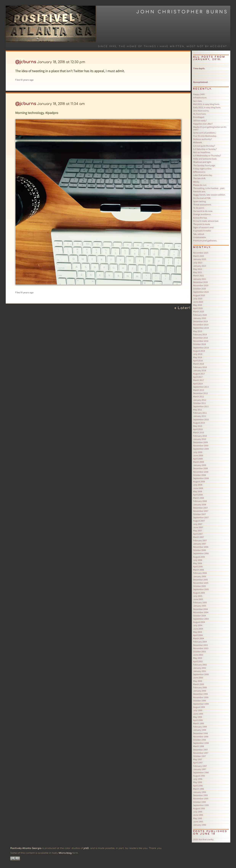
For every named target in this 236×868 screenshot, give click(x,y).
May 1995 (198, 818)
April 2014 (198, 384)
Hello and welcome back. (205, 159)
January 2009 (200, 465)
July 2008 (198, 485)
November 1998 (201, 736)
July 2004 (198, 625)
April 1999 (198, 720)
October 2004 (200, 616)
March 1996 (199, 789)
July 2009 (198, 452)
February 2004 (200, 642)
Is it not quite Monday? (204, 146)
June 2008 (198, 488)
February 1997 (200, 766)
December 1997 (200, 750)
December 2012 (200, 393)
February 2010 (200, 436)
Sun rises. (198, 101)
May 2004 (198, 632)
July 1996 (198, 779)
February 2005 (200, 602)
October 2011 (200, 403)
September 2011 (201, 406)
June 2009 (198, 455)
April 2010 (198, 429)
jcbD (86, 848)
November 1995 (201, 798)
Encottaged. (199, 117)
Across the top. (200, 218)
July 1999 (198, 710)
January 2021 (200, 279)
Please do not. (200, 185)
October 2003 (200, 651)
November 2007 (201, 511)
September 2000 (201, 674)
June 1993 (198, 821)
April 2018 (198, 360)
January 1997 (200, 769)
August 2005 (199, 593)
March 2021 (199, 275)
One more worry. (201, 111)
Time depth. (199, 68)
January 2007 (200, 544)
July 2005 (198, 596)
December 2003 (200, 645)
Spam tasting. (200, 201)
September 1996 (201, 772)
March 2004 (199, 638)
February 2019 (200, 334)
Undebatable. (200, 237)
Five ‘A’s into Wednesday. (205, 136)
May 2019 (198, 331)
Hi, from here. (200, 114)
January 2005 (200, 606)
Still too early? (200, 120)
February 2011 (200, 413)
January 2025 (200, 259)
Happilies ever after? (203, 124)
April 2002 (198, 661)
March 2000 (199, 684)
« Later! (183, 308)
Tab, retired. (199, 234)
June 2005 (198, 599)
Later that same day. (203, 175)
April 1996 (198, 786)
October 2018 (200, 344)
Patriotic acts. (200, 191)
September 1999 (201, 704)
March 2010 (199, 432)
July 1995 (198, 812)
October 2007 (200, 514)
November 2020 (201, 285)
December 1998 (200, 733)
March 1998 (199, 746)
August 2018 (199, 351)
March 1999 (199, 723)
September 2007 (201, 517)
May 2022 (198, 269)
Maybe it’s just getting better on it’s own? (210, 128)
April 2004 (198, 635)
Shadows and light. (202, 162)
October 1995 (200, 802)
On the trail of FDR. (202, 198)
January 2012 (200, 400)
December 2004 (200, 609)
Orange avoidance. (202, 214)
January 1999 (200, 730)
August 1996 (199, 776)
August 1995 (199, 808)
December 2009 (200, 442)
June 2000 (198, 678)
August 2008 (199, 481)
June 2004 (198, 629)
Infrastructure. (200, 97)
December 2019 (200, 321)
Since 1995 (107, 46)
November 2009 (201, 446)
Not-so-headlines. (202, 152)
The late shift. (200, 178)
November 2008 (201, 472)
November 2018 (201, 341)
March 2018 (199, 364)
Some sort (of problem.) (205, 133)
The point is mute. (202, 224)
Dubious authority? (202, 139)
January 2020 (200, 318)
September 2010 (201, 419)
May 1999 (198, 717)
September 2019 (201, 328)
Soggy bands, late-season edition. (209, 195)
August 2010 (199, 423)
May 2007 (198, 531)
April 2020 (198, 308)
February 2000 (200, 687)
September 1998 (201, 743)
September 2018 (201, 348)
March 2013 (199, 390)
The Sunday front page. (204, 165)
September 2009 (201, 449)
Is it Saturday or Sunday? (205, 149)
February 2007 (200, 540)
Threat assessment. (202, 205)
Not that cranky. (204, 839)
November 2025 (201, 253)
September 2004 (201, 619)
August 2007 (199, 521)
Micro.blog (65, 853)
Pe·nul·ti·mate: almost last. (206, 221)
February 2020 (200, 315)
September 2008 (201, 478)
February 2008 (200, 501)
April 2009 (198, 459)
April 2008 (198, 495)
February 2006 (200, 573)
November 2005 (201, 583)
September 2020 (201, 292)
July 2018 (198, 354)
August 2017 (199, 374)
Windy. (196, 182)
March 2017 (199, 380)
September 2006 (201, 553)
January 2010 (200, 439)
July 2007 (198, 524)
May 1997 (198, 759)
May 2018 (198, 357)
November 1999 (201, 697)
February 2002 (200, 665)
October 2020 (200, 289)
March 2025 (199, 256)
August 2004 (199, 622)
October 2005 (200, 586)
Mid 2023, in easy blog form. (206, 104)
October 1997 (200, 756)
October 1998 (200, 740)
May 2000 (198, 681)
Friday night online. (203, 169)
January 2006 (200, 576)
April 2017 (198, 377)
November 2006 (201, 547)
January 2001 (200, 671)
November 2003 (201, 648)
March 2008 (199, 498)
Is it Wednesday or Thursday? (207, 155)
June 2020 (198, 302)
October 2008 (200, 475)
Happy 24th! (199, 94)
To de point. (199, 208)
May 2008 (198, 491)
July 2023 (198, 263)
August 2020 (199, 295)
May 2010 (198, 426)
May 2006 (198, 563)
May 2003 (198, 658)
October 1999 (200, 701)
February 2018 (200, 367)
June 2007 (198, 527)
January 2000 (200, 691)
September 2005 (201, 589)
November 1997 (201, 753)
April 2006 (198, 566)
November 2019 (201, 325)
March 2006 (199, 570)
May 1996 (198, 782)
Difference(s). (200, 172)
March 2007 (199, 537)
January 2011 (200, 416)
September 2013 (201, 387)
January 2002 (200, 668)
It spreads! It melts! (202, 231)
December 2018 (200, 338)
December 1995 (200, 795)
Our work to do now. (203, 211)
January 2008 (200, 504)
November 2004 (201, 612)
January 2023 (200, 266)
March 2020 (199, 311)
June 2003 (198, 655)
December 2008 (200, 468)
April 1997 (198, 763)
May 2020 (198, 305)
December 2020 (200, 282)
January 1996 (200, 792)
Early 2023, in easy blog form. (207, 107)
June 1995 (198, 815)
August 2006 (199, 557)
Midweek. (198, 142)
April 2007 (198, 534)
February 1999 (200, 727)
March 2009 (199, 462)
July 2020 (198, 298)
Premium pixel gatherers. (205, 240)
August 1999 (199, 707)
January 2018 (200, 370)
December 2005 (200, 580)
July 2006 (198, 560)
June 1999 (198, 714)
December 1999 (200, 694)
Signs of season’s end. (204, 227)
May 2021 (198, 272)
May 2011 (198, 410)
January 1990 (200, 825)
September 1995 (201, 805)
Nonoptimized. (201, 82)
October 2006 (200, 550)
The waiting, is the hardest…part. (209, 188)
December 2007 (200, 508)
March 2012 (199, 396)
